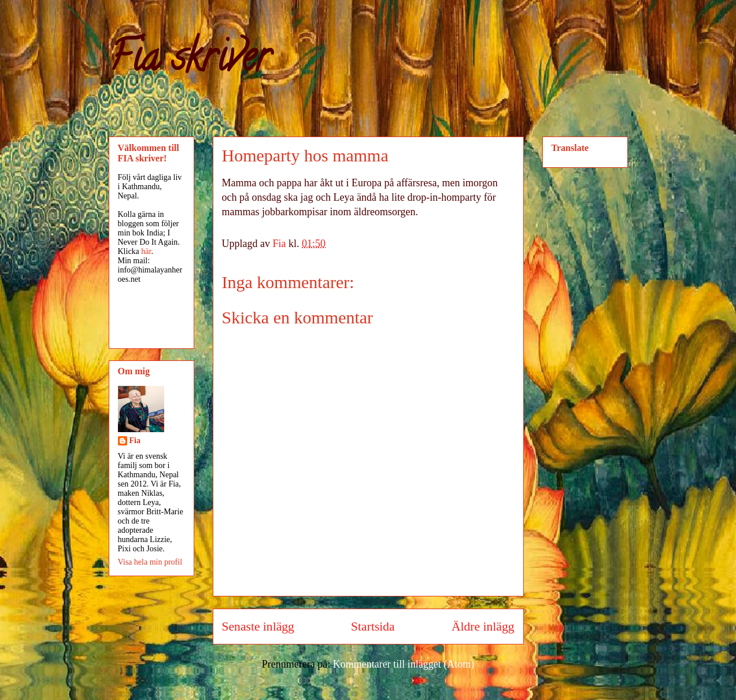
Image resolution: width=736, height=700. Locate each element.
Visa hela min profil (150, 562)
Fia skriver (189, 61)
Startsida (373, 627)
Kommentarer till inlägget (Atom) (404, 664)
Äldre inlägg (483, 627)
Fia (135, 441)
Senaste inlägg (258, 627)
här (146, 251)
